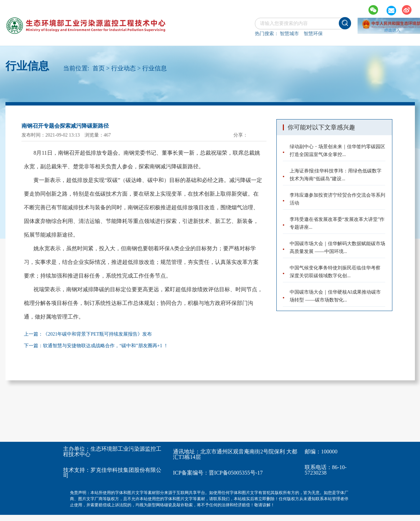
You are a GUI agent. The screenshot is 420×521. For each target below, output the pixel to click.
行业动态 (124, 68)
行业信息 (155, 68)
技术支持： (77, 470)
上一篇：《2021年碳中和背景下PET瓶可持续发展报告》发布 (88, 334)
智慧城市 (289, 34)
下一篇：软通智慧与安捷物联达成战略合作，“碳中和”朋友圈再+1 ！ (96, 346)
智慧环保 (313, 34)
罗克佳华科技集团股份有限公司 (112, 473)
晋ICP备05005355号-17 (236, 473)
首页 (99, 68)
